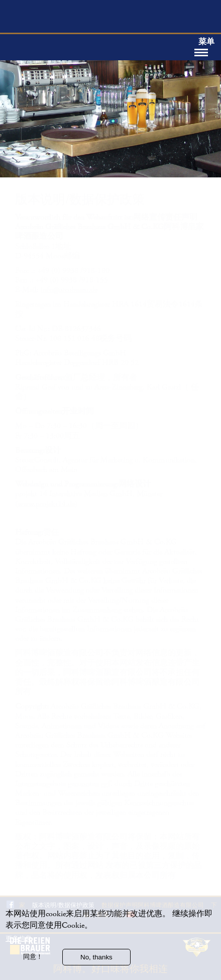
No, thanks (96, 959)
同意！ (33, 959)
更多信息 (19, 941)
